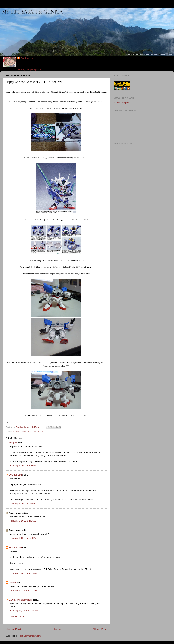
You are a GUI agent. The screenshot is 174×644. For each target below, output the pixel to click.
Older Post (100, 629)
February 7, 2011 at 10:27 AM (24, 573)
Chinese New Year (22, 432)
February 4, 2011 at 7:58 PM (23, 466)
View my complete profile (29, 69)
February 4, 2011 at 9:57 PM (23, 504)
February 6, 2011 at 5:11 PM (23, 538)
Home (57, 629)
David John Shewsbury (21, 600)
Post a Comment (18, 617)
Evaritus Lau (27, 58)
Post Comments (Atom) (30, 636)
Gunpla (35, 432)
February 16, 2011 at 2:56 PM (24, 611)
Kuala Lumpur (122, 103)
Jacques (13, 443)
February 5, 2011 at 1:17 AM (23, 521)
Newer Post (13, 629)
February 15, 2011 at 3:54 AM (24, 590)
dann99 (13, 583)
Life (42, 432)
